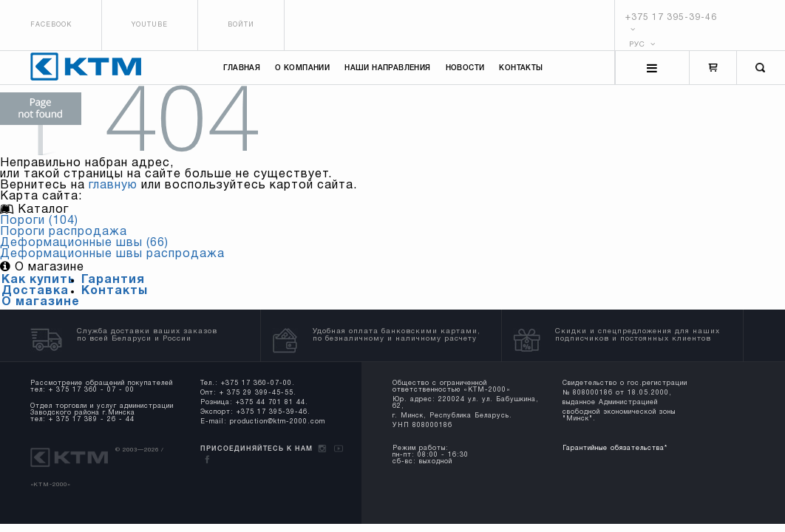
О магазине (41, 302)
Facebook (51, 25)
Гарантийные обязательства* (615, 449)
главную (113, 185)
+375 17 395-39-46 (671, 17)
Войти (241, 25)
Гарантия (113, 280)
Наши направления (387, 68)
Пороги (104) (39, 221)
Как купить (38, 280)
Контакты (521, 68)
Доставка (35, 291)
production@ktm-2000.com (278, 422)
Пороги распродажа (64, 232)
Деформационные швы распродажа (112, 254)
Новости (465, 68)
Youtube (150, 25)
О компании (302, 68)
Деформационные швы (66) (84, 243)
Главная (242, 68)
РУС (642, 45)
